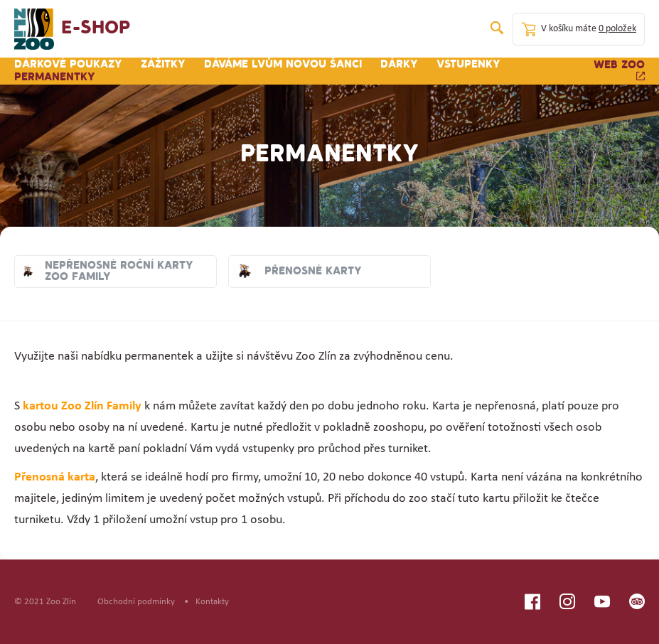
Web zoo (619, 70)
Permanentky (55, 77)
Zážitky (163, 65)
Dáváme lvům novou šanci (283, 65)
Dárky (399, 65)
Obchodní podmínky (136, 602)
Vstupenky (468, 65)
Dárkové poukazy (68, 65)
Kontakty (212, 602)
